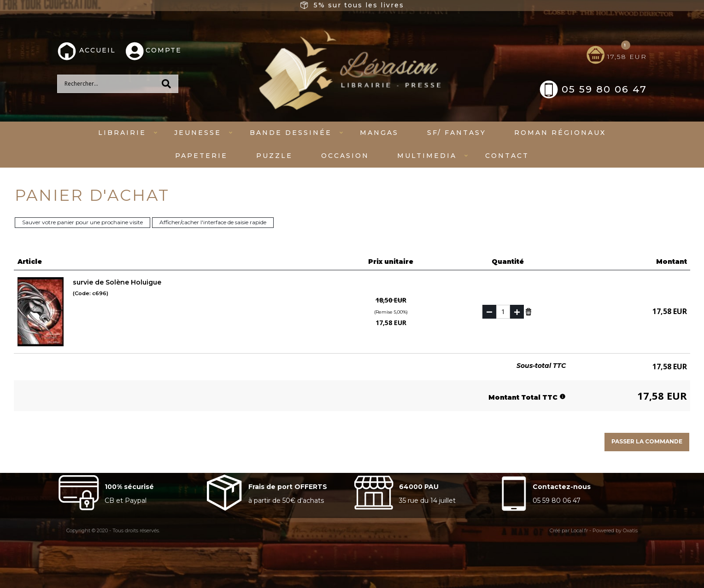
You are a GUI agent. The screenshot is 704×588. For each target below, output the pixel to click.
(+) (517, 312)
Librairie (122, 133)
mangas (379, 133)
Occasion (345, 156)
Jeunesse (198, 133)
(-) (489, 312)
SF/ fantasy (457, 133)
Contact (507, 156)
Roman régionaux (560, 133)
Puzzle (274, 156)
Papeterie (201, 156)
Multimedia (427, 156)
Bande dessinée (291, 133)
